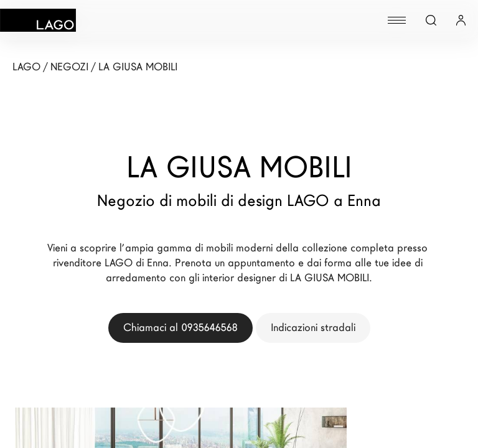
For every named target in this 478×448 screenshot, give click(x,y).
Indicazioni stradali (313, 328)
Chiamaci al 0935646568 (180, 328)
